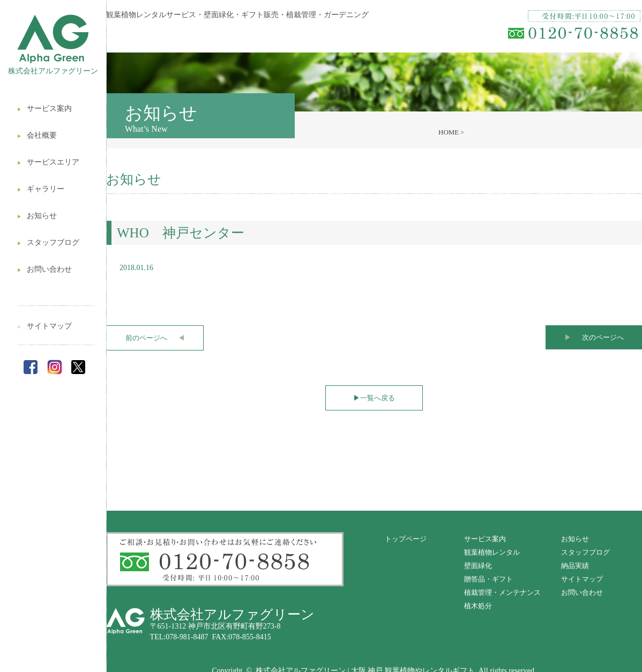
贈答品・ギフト (488, 579)
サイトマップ (44, 326)
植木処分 (478, 606)
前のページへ (155, 338)
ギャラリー (41, 189)
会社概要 (37, 135)
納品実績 (575, 566)
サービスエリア (48, 162)
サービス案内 (44, 109)
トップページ (406, 539)
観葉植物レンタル (492, 552)
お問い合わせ (44, 269)
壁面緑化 (478, 566)
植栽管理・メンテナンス (502, 592)
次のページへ (594, 337)
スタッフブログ (48, 242)
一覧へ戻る (374, 398)
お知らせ (37, 216)
